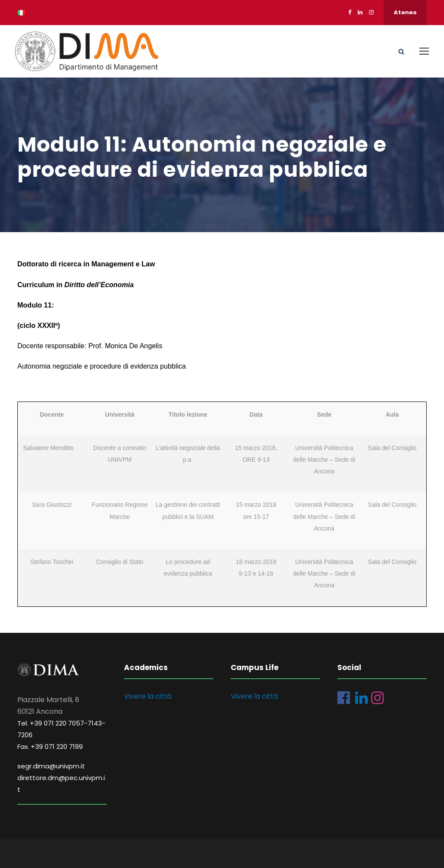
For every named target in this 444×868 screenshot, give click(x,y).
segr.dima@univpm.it (51, 766)
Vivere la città (148, 696)
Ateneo (405, 12)
